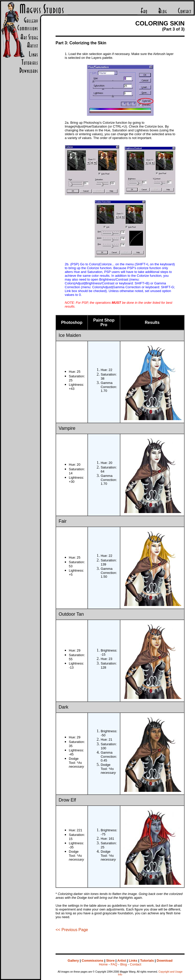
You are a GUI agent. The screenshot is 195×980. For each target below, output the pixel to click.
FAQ (114, 964)
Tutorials (147, 961)
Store (110, 961)
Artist (122, 961)
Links (133, 961)
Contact (135, 964)
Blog (124, 964)
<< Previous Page (72, 930)
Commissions (92, 961)
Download (165, 961)
